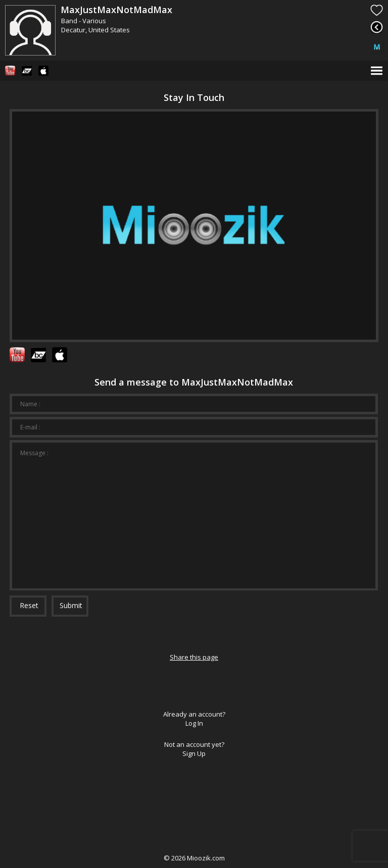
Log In (194, 723)
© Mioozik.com (194, 858)
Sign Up (194, 753)
